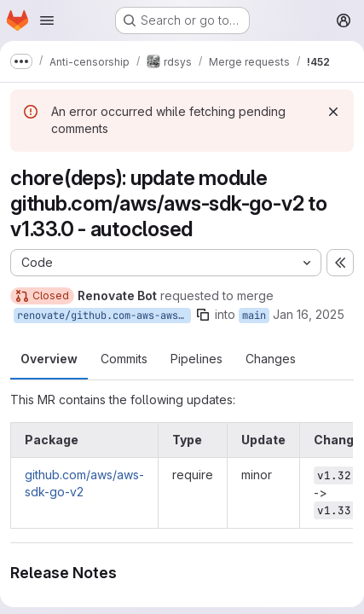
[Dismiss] (333, 112)
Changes (271, 359)
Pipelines (196, 359)
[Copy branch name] (203, 315)
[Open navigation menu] (47, 20)
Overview (49, 359)
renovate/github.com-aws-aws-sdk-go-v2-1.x (104, 316)
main (254, 316)
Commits (124, 359)
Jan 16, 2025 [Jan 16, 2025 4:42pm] (309, 314)
